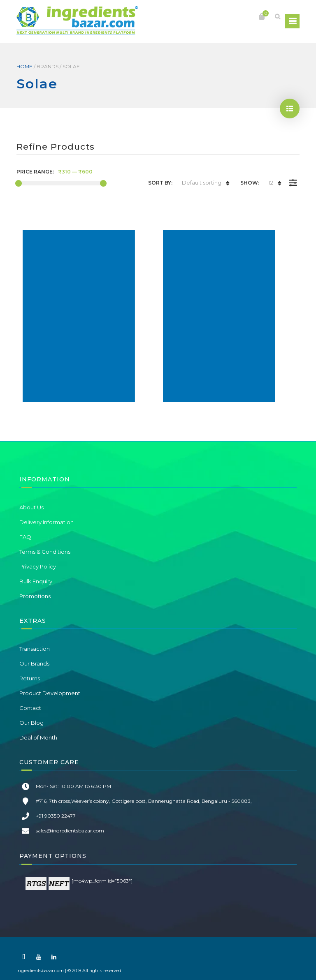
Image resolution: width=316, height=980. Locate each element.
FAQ (25, 537)
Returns (30, 678)
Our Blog (31, 723)
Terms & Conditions (45, 552)
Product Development (50, 693)
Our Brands (34, 663)
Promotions (35, 596)
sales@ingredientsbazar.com (70, 831)
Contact (30, 708)
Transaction (35, 649)
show (290, 109)
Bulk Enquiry (36, 581)
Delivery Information (46, 522)
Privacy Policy (38, 566)
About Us (31, 507)
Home (24, 66)
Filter (293, 177)
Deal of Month (38, 737)
